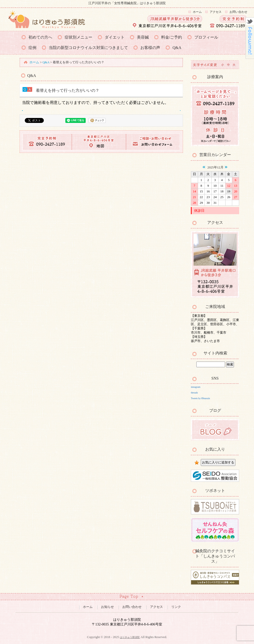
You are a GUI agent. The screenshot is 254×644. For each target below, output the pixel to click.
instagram (196, 387)
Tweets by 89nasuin (200, 398)
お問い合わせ (238, 12)
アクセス (216, 12)
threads (194, 393)
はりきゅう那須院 (130, 637)
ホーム (197, 12)
